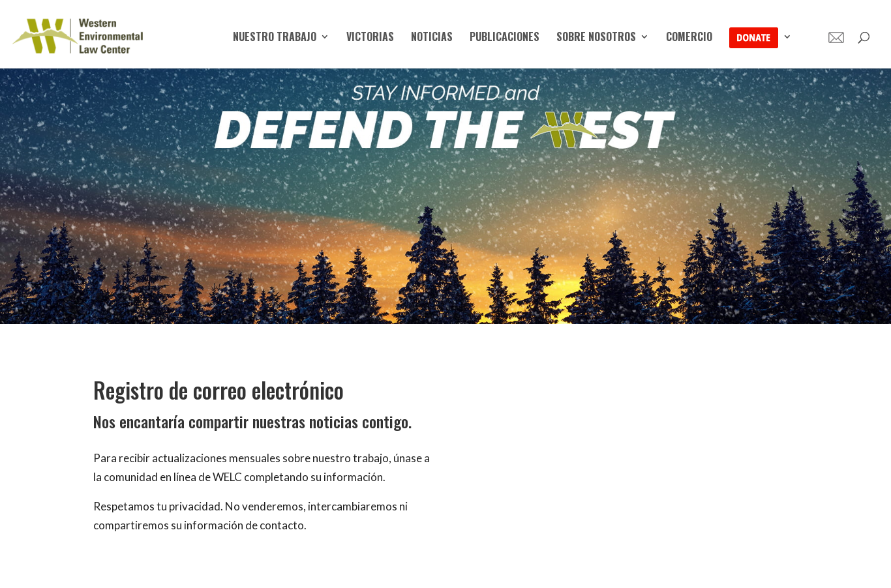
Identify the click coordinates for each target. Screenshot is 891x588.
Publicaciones (505, 38)
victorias (370, 38)
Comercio (689, 38)
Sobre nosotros (596, 38)
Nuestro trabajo (275, 38)
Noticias (432, 38)
